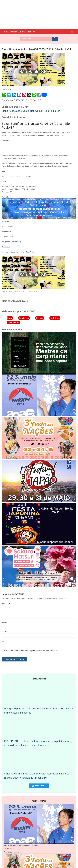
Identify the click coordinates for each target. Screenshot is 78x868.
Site (3, 641)
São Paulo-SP (13, 322)
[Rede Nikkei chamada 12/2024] (39, 219)
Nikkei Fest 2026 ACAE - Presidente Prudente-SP (22, 846)
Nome (4, 622)
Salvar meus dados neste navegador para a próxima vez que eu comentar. (31, 651)
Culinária (40, 318)
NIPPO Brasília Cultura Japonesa (21, 32)
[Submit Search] (55, 39)
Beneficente (24, 318)
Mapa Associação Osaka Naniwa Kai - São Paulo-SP (31, 111)
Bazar (10, 318)
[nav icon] (72, 32)
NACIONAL (55, 318)
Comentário (7, 604)
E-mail (5, 632)
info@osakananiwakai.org (11, 242)
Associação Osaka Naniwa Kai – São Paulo (18, 252)
